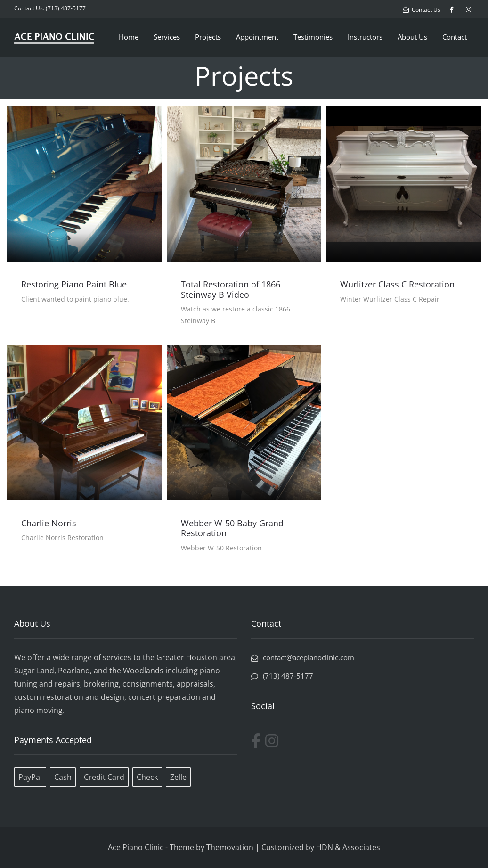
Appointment (257, 37)
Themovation (230, 847)
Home (129, 37)
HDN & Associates (348, 847)
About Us (412, 37)
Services (167, 37)
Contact (455, 37)
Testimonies (313, 37)
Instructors (365, 37)
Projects (208, 37)
